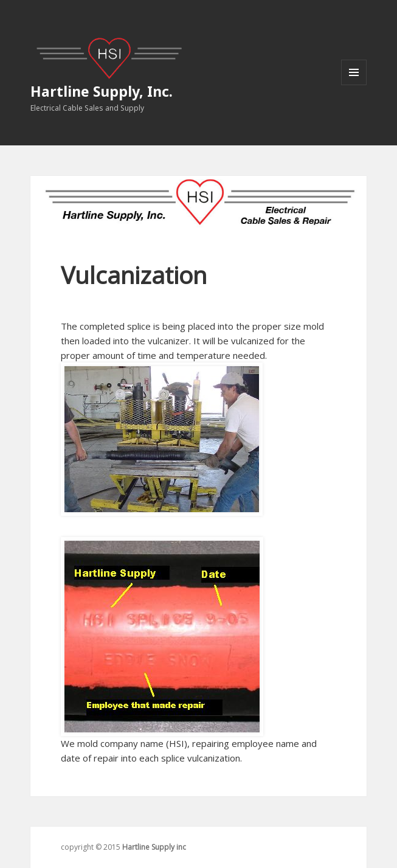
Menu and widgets (354, 85)
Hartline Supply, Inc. (102, 91)
